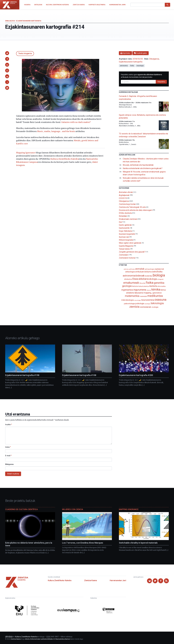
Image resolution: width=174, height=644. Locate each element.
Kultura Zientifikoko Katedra (65, 159)
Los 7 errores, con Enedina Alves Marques (83, 543)
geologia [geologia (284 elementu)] (127, 286)
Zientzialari (124, 255)
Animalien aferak (126, 192)
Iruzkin (9, 425)
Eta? (121, 222)
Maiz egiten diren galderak (130, 243)
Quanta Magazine (126, 246)
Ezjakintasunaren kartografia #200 (136, 375)
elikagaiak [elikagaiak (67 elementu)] (160, 279)
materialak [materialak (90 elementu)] (143, 296)
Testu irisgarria (25, 53)
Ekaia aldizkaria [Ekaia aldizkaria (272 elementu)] (140, 279)
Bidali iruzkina (13, 474)
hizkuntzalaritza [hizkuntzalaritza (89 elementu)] (144, 286)
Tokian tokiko (124, 249)
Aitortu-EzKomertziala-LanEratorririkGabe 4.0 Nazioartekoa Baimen (48, 639)
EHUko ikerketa (125, 213)
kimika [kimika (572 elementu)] (156, 289)
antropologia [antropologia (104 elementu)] (149, 269)
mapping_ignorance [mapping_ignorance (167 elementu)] (153, 293)
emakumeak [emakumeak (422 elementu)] (131, 283)
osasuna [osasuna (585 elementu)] (160, 300)
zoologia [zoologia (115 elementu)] (155, 307)
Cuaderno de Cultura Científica (21, 509)
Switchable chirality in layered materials (138, 543)
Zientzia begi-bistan (127, 204)
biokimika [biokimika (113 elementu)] (149, 276)
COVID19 (123, 198)
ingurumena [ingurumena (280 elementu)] (140, 290)
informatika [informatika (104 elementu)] (161, 286)
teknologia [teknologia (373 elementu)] (157, 303)
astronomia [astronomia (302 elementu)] (129, 276)
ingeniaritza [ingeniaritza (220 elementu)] (127, 290)
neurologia (140, 66)
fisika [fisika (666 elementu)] (150, 283)
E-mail (8, 456)
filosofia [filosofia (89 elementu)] (142, 283)
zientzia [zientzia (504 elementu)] (134, 307)
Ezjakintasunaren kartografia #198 (22, 375)
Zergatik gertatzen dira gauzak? (132, 252)
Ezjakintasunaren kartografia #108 (79, 375)
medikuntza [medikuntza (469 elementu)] (155, 296)
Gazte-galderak (125, 225)
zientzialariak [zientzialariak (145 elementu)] (145, 307)
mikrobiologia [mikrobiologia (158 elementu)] (127, 300)
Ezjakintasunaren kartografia (29, 21)
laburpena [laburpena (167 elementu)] (139, 293)
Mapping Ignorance (26, 153)
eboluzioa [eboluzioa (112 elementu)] (128, 279)
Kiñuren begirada (126, 240)
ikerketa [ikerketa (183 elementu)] (153, 286)
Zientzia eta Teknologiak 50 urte (132, 207)
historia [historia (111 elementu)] (135, 286)
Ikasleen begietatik (127, 234)
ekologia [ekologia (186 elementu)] (153, 279)
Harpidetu (161, 82)
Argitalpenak (124, 195)
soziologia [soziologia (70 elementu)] (147, 304)
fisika (132, 66)
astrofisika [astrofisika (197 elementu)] (157, 272)
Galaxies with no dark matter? (76, 122)
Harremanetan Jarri (118, 580)
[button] (7, 53)
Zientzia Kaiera (91, 580)
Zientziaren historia (127, 258)
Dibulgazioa (10, 21)
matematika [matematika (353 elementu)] (132, 296)
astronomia (124, 66)
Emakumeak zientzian (128, 219)
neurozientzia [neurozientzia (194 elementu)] (148, 300)
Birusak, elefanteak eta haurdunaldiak (138, 165)
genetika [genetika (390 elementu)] (159, 283)
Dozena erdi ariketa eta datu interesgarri (136, 210)
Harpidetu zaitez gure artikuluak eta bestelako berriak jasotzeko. (141, 76)
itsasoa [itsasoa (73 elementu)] (149, 290)
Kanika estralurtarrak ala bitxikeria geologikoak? (143, 168)
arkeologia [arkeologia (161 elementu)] (130, 272)
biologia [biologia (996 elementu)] (159, 275)
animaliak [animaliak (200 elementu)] (140, 269)
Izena (8, 447)
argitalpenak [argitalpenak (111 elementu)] (159, 269)
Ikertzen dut (124, 237)
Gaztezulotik (124, 228)
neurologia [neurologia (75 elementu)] (137, 300)
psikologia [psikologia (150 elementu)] (140, 304)
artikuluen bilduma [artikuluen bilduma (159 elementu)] (143, 272)
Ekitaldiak (123, 216)
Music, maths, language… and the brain (56, 131)
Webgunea (9, 464)
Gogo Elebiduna (125, 231)
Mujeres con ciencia (73, 509)
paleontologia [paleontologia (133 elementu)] (129, 304)
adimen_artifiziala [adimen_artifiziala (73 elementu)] (129, 269)
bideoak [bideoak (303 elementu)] (140, 276)
